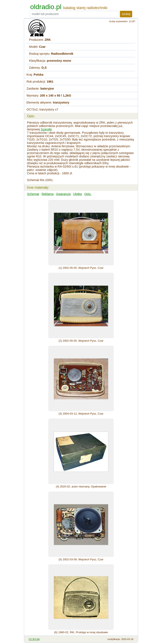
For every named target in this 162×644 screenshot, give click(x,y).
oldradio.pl (46, 7)
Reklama (47, 194)
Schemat (33, 194)
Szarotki (46, 129)
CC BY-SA (34, 639)
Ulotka (78, 194)
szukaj (126, 14)
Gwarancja (63, 194)
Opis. (88, 194)
